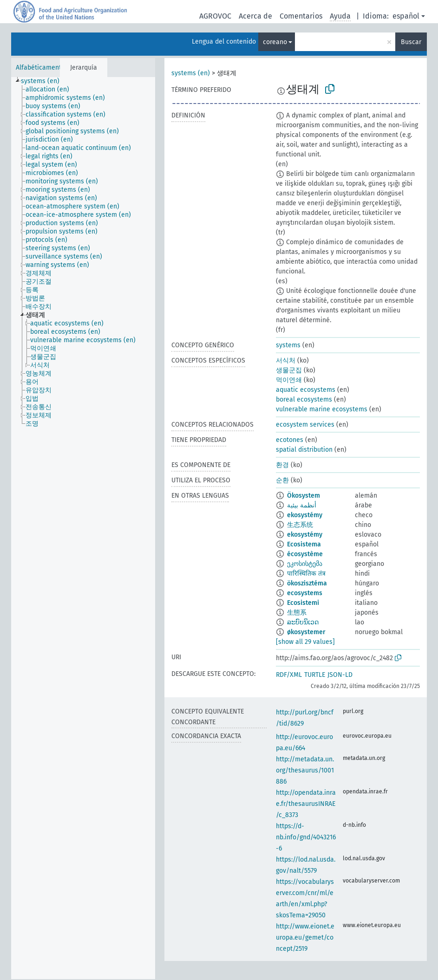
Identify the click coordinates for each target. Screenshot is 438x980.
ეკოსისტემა (305, 564)
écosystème (305, 554)
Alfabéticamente (40, 68)
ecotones (290, 440)
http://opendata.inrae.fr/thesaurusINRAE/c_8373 (306, 804)
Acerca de (255, 16)
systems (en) (191, 73)
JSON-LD (340, 675)
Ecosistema (304, 544)
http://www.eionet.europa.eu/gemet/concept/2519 (305, 938)
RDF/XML (289, 675)
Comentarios (301, 16)
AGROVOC (215, 16)
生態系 (297, 613)
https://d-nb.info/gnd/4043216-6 (306, 837)
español (406, 16)
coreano (275, 42)
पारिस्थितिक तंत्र (306, 574)
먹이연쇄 (289, 380)
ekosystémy (305, 515)
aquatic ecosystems (306, 390)
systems (288, 345)
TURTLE (315, 675)
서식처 (286, 360)
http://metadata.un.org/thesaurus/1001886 (305, 770)
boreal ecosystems (304, 399)
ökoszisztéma (307, 583)
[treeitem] (44, 81)
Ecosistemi (303, 603)
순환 (282, 480)
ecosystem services (305, 425)
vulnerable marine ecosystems (322, 409)
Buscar (411, 42)
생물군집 (289, 370)
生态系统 (300, 525)
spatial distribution (304, 450)
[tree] (83, 528)
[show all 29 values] (305, 642)
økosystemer (306, 632)
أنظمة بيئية (302, 505)
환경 (282, 465)
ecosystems (305, 593)
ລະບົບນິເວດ (303, 622)
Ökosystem (304, 496)
